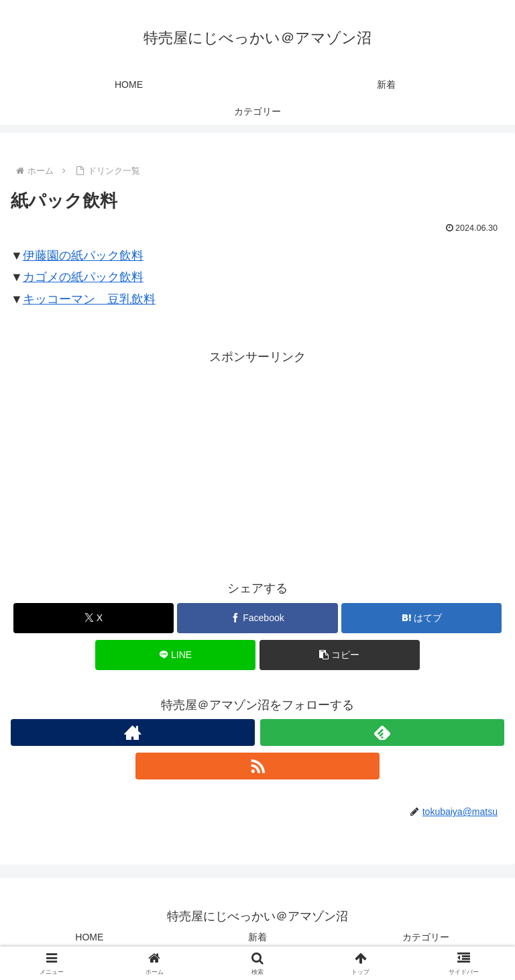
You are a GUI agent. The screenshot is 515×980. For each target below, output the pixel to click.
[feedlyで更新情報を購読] (382, 732)
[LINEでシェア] (175, 655)
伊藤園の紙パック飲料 (83, 256)
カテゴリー (426, 937)
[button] (340, 655)
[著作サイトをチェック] (133, 732)
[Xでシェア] (94, 618)
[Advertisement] (257, 461)
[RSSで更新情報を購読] (257, 766)
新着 (257, 937)
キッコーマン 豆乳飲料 (89, 299)
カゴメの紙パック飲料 (83, 277)
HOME (89, 937)
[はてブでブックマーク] (421, 618)
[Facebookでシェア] (257, 618)
